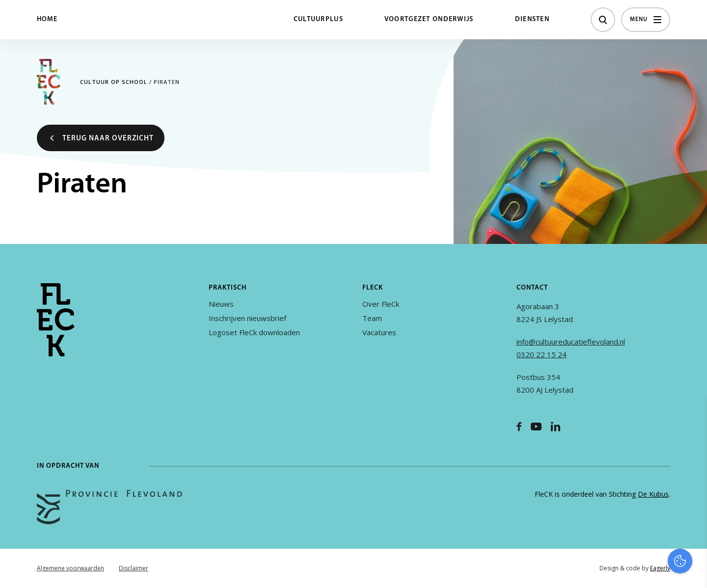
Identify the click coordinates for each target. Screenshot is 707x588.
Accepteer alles (624, 541)
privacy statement (659, 443)
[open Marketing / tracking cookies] (691, 506)
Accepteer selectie (624, 570)
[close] (692, 415)
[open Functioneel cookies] (691, 476)
